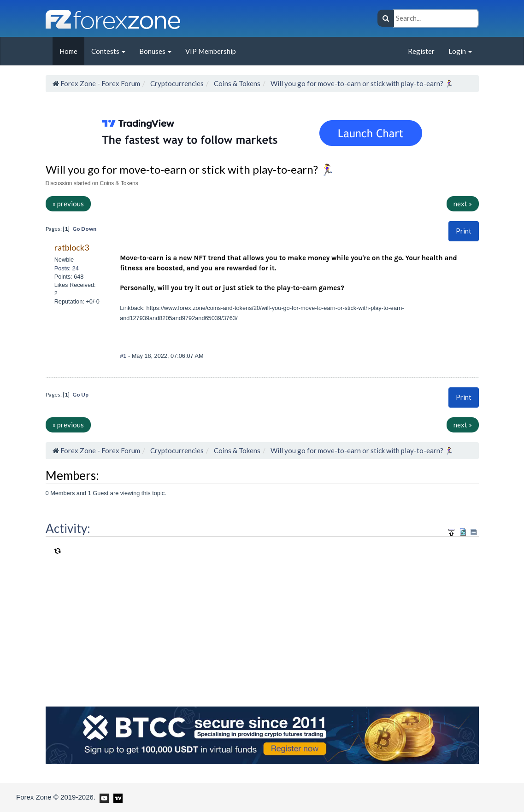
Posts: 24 (67, 268)
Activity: (68, 528)
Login (460, 51)
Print (464, 231)
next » (463, 204)
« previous (68, 204)
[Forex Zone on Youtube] (103, 797)
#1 (124, 356)
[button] (464, 231)
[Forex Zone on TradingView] (116, 797)
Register (421, 51)
